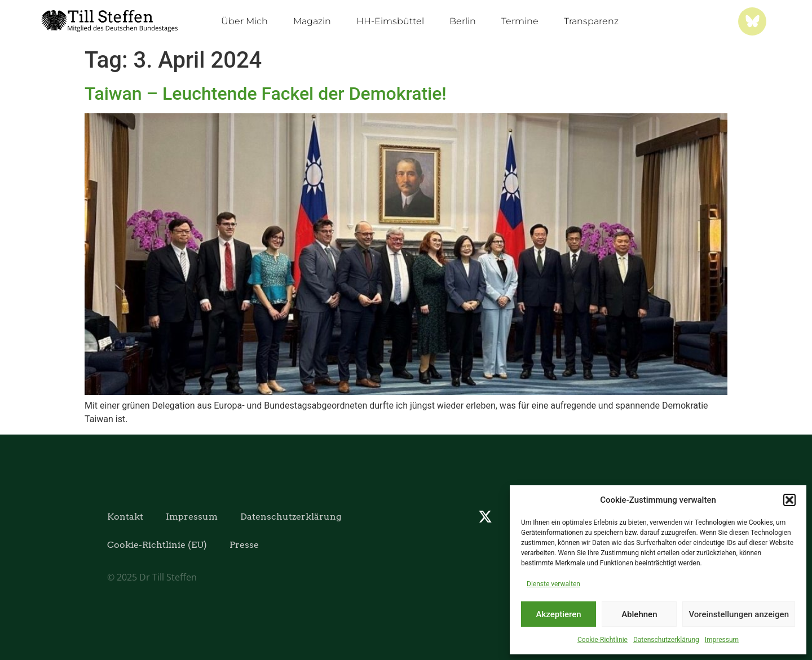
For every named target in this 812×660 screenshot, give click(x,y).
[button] (789, 500)
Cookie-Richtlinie (603, 640)
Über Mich (244, 21)
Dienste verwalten (553, 584)
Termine (520, 21)
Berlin (463, 21)
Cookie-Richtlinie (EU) (157, 545)
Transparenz (591, 21)
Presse (244, 545)
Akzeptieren (559, 614)
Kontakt (125, 517)
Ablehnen (639, 614)
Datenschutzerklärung (666, 640)
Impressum (722, 640)
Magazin (312, 21)
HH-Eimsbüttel (390, 21)
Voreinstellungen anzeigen (739, 614)
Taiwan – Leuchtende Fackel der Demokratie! (266, 94)
